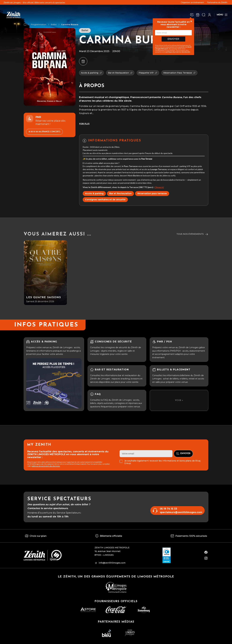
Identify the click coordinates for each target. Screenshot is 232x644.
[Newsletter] (192, 15)
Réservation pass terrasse (152, 193)
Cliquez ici (159, 187)
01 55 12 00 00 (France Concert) (44, 132)
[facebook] (206, 552)
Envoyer (173, 39)
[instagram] (206, 558)
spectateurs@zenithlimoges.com (181, 512)
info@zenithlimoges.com (112, 563)
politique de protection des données (178, 52)
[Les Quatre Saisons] (45, 273)
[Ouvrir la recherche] (204, 15)
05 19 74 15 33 (168, 509)
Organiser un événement (192, 2)
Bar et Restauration (120, 193)
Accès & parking (94, 193)
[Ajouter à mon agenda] (83, 61)
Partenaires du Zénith (217, 2)
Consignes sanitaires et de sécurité (105, 200)
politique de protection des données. (46, 466)
